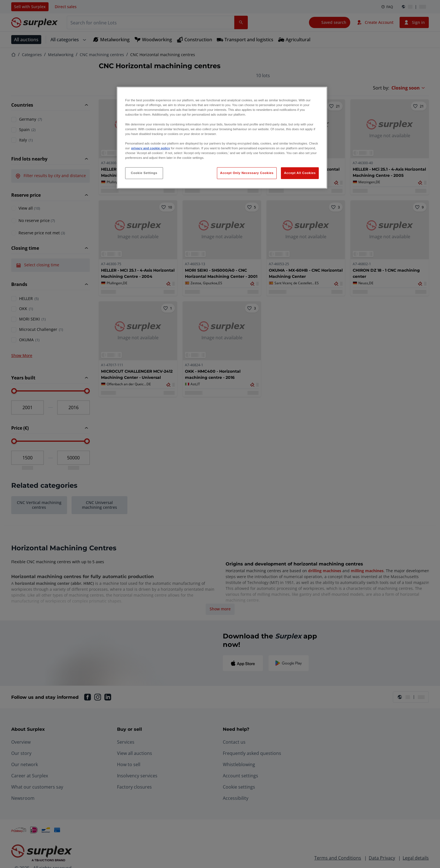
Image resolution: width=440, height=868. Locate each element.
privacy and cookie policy (150, 148)
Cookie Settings (144, 173)
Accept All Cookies (300, 173)
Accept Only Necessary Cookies (247, 173)
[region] (222, 138)
